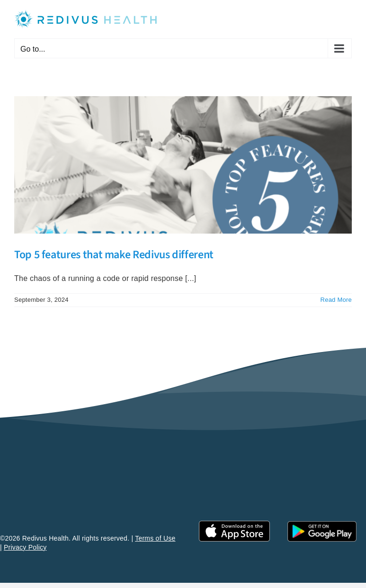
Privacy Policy (25, 547)
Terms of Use (155, 538)
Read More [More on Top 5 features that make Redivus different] (336, 300)
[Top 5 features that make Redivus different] (183, 165)
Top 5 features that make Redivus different (114, 255)
